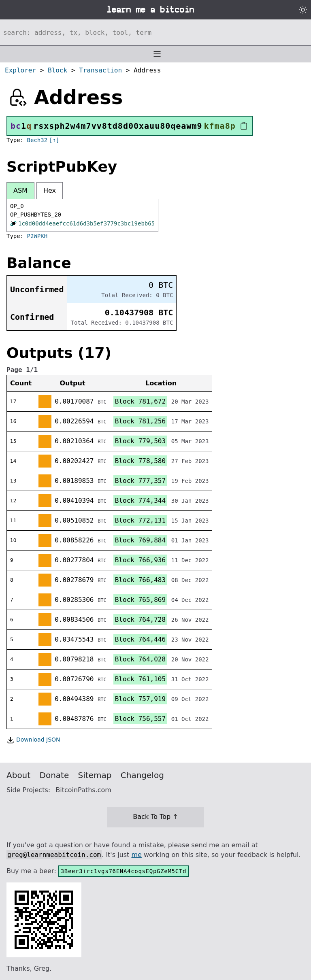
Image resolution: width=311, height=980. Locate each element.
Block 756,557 (140, 719)
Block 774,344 (140, 501)
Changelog (142, 775)
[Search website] (155, 32)
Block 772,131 (140, 520)
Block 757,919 (140, 699)
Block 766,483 (140, 580)
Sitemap (95, 775)
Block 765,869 (140, 600)
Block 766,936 (140, 560)
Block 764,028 (140, 659)
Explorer (20, 70)
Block (58, 70)
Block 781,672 (140, 401)
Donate (54, 775)
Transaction (100, 70)
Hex (50, 190)
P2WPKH (37, 236)
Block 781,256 (140, 421)
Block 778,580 (140, 461)
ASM (20, 190)
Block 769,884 (140, 540)
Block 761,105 (140, 679)
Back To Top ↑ (155, 817)
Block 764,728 (140, 620)
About (18, 775)
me (136, 855)
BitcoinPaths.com (83, 790)
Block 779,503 (140, 441)
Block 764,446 (140, 639)
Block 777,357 (140, 481)
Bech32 (37, 140)
